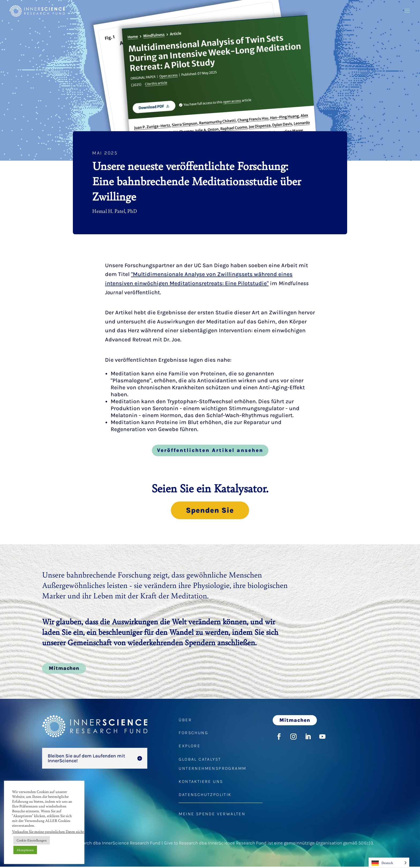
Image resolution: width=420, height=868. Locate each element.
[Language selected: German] (389, 863)
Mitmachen (64, 670)
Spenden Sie (210, 511)
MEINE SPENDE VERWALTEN (212, 815)
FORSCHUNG (193, 734)
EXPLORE (190, 747)
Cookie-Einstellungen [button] (32, 840)
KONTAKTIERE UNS (201, 783)
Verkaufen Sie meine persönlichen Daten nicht (48, 831)
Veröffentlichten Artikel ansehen (210, 450)
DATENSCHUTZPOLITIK (205, 796)
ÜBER (185, 721)
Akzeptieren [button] (25, 850)
